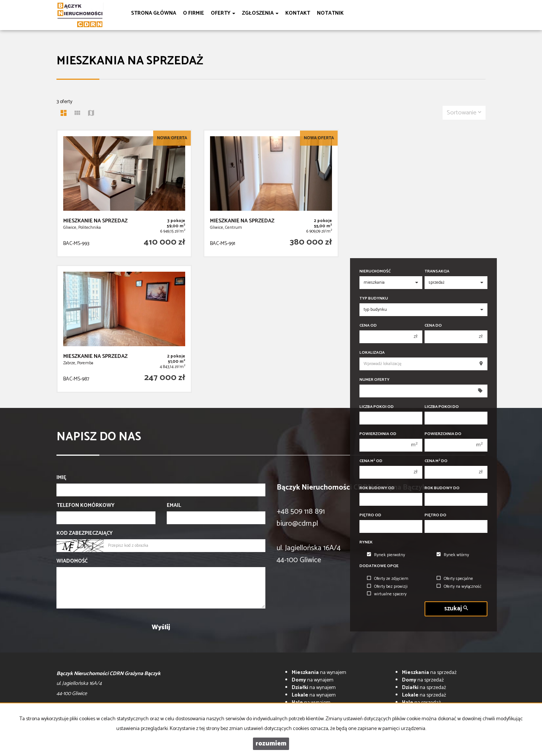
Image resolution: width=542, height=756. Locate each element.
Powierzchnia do (443, 434)
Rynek (366, 542)
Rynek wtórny (453, 555)
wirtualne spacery (387, 594)
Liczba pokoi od (377, 407)
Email (174, 506)
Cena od (368, 326)
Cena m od (371, 461)
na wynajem (319, 673)
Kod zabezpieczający (84, 534)
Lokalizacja (372, 353)
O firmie (193, 13)
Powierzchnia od (378, 434)
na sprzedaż (429, 673)
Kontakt (298, 13)
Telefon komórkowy (85, 506)
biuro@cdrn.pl (297, 524)
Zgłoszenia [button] (260, 13)
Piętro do (435, 515)
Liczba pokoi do (442, 407)
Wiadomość (72, 561)
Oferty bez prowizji (387, 587)
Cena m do (436, 461)
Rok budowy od (377, 488)
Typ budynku (374, 299)
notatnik (330, 13)
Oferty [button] (223, 13)
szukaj (456, 609)
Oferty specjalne (455, 579)
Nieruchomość (375, 272)
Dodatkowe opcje (379, 566)
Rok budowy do (442, 488)
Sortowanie (464, 113)
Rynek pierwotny (386, 555)
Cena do (433, 326)
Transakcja (437, 272)
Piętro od (370, 515)
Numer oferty (375, 380)
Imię (61, 478)
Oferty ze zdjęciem (388, 579)
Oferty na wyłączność (459, 587)
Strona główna (154, 13)
